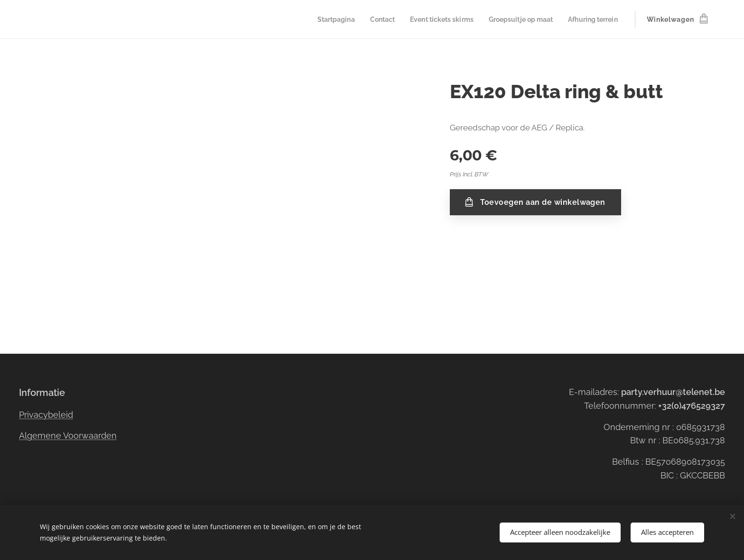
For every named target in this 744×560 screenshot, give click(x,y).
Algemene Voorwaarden (68, 436)
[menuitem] (319, 19)
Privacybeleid (46, 415)
